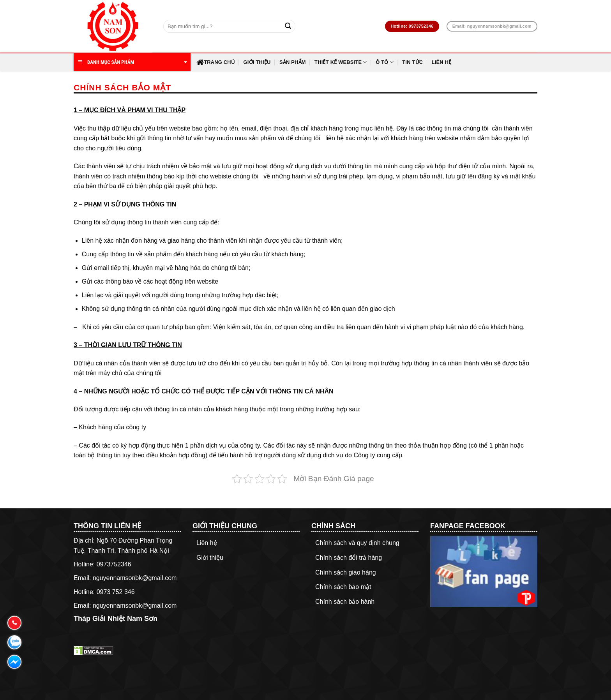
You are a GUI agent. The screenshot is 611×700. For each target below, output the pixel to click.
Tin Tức (412, 62)
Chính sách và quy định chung (357, 543)
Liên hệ (442, 62)
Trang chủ (215, 62)
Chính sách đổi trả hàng (349, 558)
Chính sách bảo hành (345, 602)
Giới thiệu (257, 62)
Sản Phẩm (293, 62)
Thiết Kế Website (341, 62)
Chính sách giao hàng (346, 572)
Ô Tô (385, 62)
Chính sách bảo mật (343, 587)
